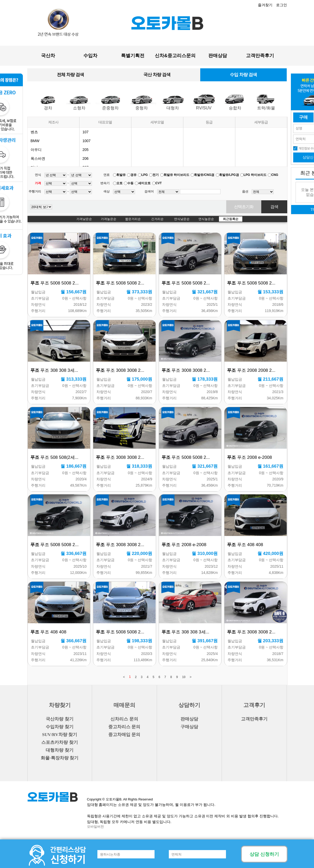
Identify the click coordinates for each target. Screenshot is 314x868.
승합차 (235, 108)
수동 (130, 183)
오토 (119, 183)
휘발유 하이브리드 (176, 175)
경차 (48, 108)
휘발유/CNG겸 (204, 175)
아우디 (36, 150)
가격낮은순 (84, 219)
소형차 (79, 108)
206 (86, 158)
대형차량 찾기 (59, 750)
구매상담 (189, 727)
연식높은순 (206, 219)
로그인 (282, 5)
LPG (145, 175)
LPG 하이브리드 (255, 175)
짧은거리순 (133, 219)
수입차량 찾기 (59, 727)
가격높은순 (109, 219)
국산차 (48, 56)
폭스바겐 (38, 158)
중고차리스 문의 (124, 727)
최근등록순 (231, 219)
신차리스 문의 (124, 719)
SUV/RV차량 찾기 (60, 735)
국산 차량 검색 (157, 75)
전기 (156, 175)
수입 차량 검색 (243, 75)
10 (184, 677)
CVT (159, 183)
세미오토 (144, 183)
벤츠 (34, 132)
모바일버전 (95, 827)
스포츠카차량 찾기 (59, 742)
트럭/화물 (266, 108)
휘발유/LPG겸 (229, 175)
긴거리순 (157, 219)
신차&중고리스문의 (175, 56)
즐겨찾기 (265, 5)
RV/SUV (204, 108)
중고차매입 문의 (124, 735)
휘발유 (121, 175)
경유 (133, 175)
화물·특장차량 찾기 (60, 758)
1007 (87, 141)
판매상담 (218, 56)
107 (86, 132)
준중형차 (110, 108)
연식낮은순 (182, 219)
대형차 (173, 108)
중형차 (142, 108)
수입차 (90, 56)
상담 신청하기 (264, 854)
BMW (35, 141)
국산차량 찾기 (59, 719)
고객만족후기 (260, 56)
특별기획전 (133, 56)
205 (86, 150)
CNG (275, 175)
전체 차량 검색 (70, 75)
